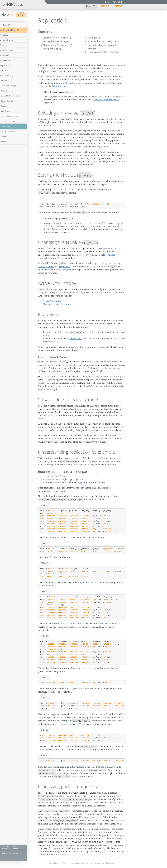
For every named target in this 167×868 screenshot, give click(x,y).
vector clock (76, 339)
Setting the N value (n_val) (56, 41)
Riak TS (105, 6)
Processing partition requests (103, 52)
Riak (107, 2)
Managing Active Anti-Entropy (58, 304)
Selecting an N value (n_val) (57, 38)
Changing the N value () (68, 242)
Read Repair (94, 38)
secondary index (46, 267)
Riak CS (119, 6)
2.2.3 (25, 15)
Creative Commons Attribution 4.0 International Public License (92, 863)
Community (118, 2)
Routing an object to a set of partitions (68, 472)
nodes (87, 68)
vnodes (112, 255)
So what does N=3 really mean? (104, 41)
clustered (47, 68)
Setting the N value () (65, 175)
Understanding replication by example (76, 452)
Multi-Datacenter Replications (106, 100)
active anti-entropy (112, 368)
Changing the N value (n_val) (57, 45)
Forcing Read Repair (53, 357)
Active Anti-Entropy (53, 49)
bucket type (60, 86)
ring (80, 483)
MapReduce (64, 267)
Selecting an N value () (67, 113)
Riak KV (90, 6)
